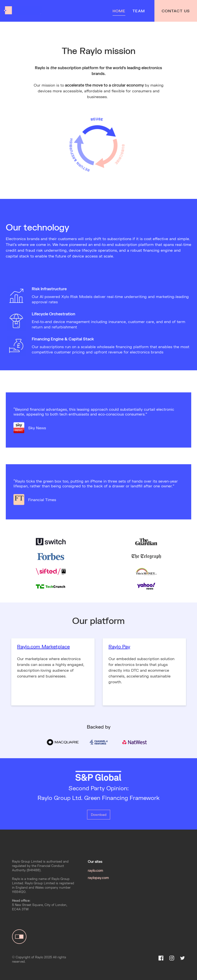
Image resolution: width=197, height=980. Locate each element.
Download (99, 814)
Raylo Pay (119, 649)
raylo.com (95, 870)
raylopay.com (98, 878)
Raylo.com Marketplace (43, 649)
